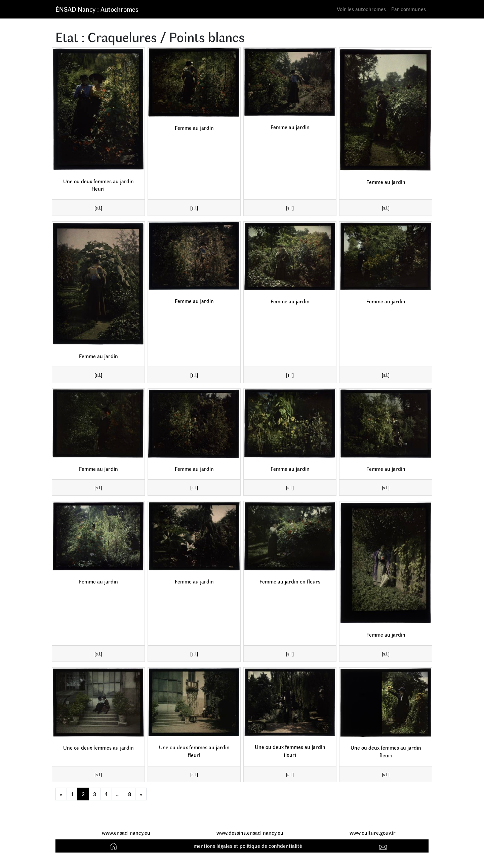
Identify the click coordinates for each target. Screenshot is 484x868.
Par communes (409, 9)
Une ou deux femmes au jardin (98, 747)
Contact (384, 846)
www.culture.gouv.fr (373, 833)
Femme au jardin (194, 128)
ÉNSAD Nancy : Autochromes (97, 9)
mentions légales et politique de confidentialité (248, 846)
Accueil (114, 846)
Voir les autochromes (361, 9)
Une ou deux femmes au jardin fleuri (98, 185)
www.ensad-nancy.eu (126, 833)
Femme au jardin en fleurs (290, 581)
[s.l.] (98, 208)
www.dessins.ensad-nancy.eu (250, 833)
